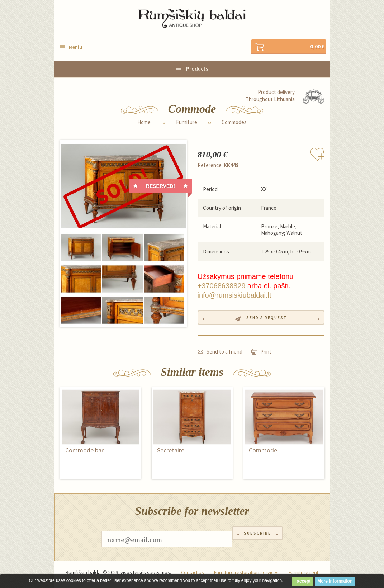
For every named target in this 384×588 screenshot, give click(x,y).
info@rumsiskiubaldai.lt (234, 297)
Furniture (187, 123)
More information (335, 581)
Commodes (234, 123)
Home (144, 123)
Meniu (75, 48)
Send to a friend (224, 356)
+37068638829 (222, 287)
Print (266, 356)
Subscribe (257, 544)
